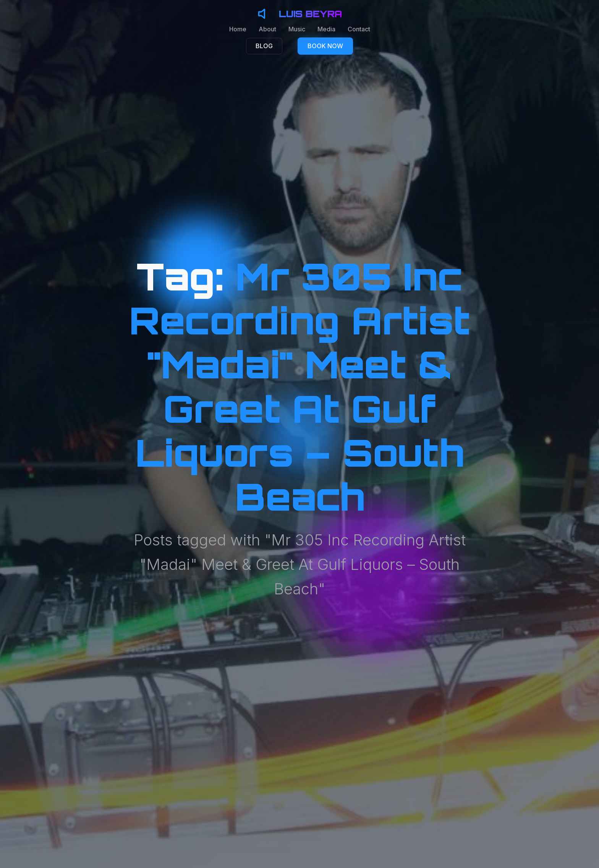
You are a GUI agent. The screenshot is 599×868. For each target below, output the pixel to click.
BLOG (264, 46)
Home (238, 29)
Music (297, 29)
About (267, 29)
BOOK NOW (325, 46)
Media (326, 29)
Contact (359, 29)
